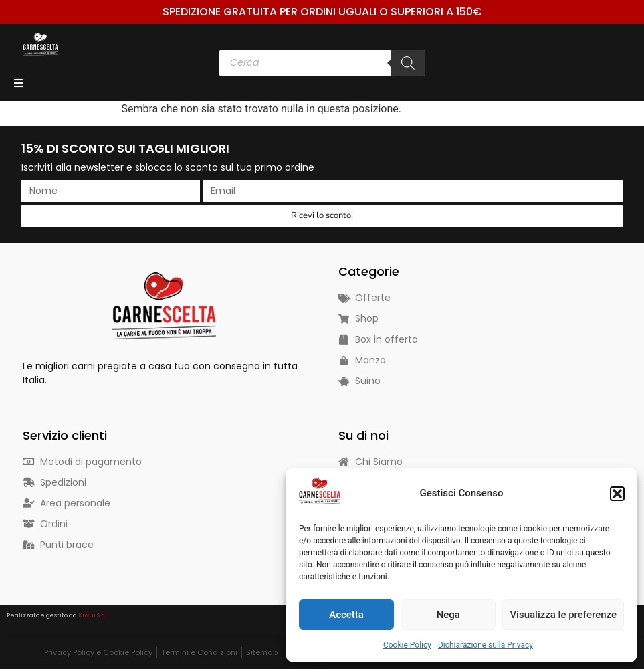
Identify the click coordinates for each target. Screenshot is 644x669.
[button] (617, 494)
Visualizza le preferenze (563, 615)
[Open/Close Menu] (18, 83)
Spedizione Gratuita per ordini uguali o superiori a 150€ (322, 12)
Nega (448, 615)
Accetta (346, 615)
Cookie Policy (407, 645)
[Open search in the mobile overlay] (322, 63)
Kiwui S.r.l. (93, 615)
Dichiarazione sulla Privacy (486, 645)
